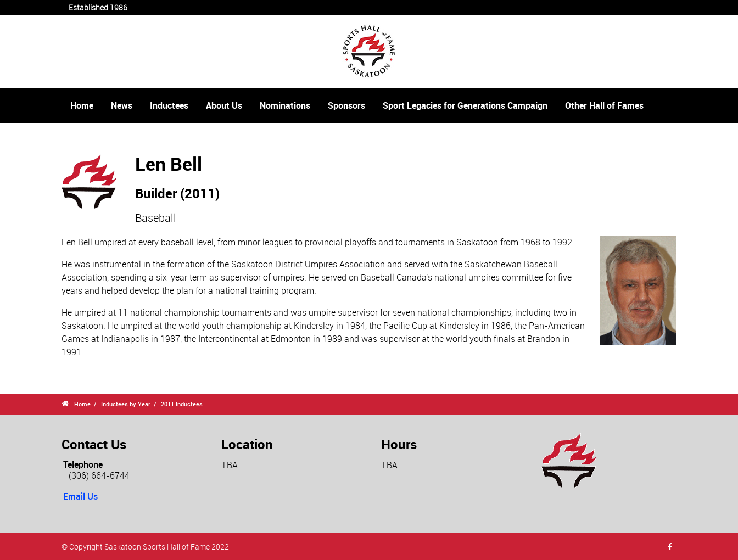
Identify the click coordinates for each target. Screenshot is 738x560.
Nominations (285, 105)
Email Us (80, 496)
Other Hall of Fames (604, 105)
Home (82, 105)
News (122, 105)
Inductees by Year (126, 404)
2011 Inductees (182, 404)
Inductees (169, 105)
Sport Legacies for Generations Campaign (465, 105)
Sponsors (346, 105)
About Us (224, 105)
